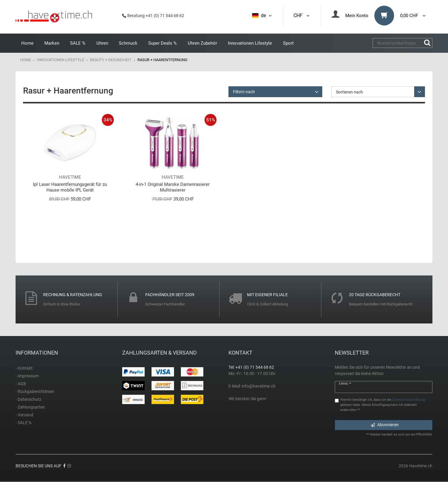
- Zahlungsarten (30, 407)
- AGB (21, 384)
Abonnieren (385, 425)
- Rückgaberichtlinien (35, 391)
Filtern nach (244, 92)
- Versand (24, 415)
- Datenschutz (28, 399)
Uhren (102, 43)
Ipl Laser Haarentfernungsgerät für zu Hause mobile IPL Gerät (70, 187)
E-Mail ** (345, 384)
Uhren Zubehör (202, 43)
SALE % (78, 43)
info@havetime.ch (259, 386)
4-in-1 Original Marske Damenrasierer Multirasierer (173, 187)
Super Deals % (162, 43)
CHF (302, 15)
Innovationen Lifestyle (250, 43)
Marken (52, 43)
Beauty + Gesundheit (111, 60)
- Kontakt (24, 368)
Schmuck (128, 43)
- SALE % (24, 423)
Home (27, 43)
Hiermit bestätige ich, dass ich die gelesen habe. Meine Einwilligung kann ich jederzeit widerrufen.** (383, 405)
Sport (288, 43)
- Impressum (27, 376)
